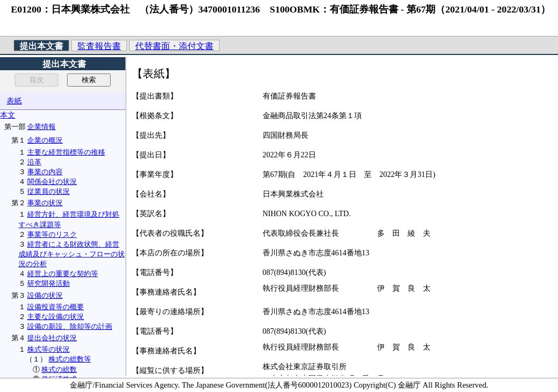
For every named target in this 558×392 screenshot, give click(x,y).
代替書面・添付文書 (174, 46)
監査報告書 (99, 46)
